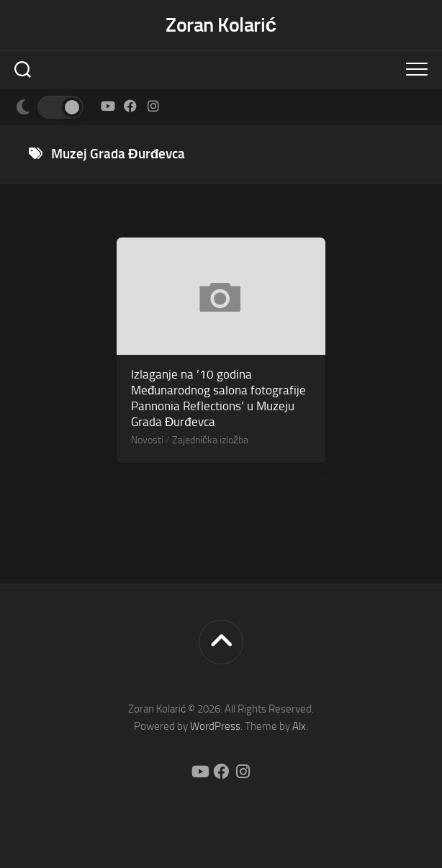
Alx (299, 726)
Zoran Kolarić (221, 25)
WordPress (215, 726)
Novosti (147, 440)
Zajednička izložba (210, 440)
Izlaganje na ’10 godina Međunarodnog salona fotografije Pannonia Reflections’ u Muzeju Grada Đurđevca (218, 398)
